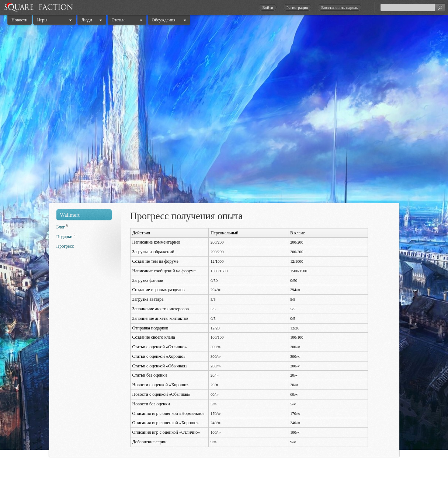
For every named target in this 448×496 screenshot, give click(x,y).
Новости (20, 20)
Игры (42, 20)
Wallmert (70, 215)
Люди (87, 20)
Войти (268, 7)
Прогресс (65, 246)
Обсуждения (164, 20)
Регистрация (297, 7)
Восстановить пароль (340, 7)
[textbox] (413, 7)
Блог (61, 227)
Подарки (65, 237)
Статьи (118, 20)
